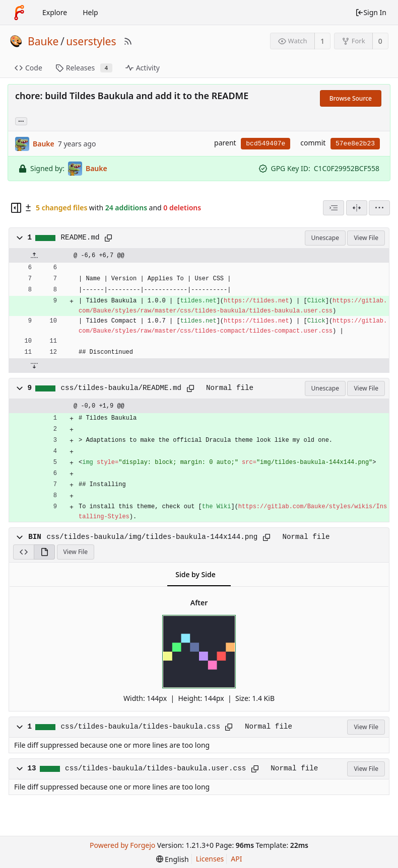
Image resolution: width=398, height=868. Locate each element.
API (236, 859)
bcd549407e (266, 144)
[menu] (379, 208)
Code (28, 68)
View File (366, 238)
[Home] (19, 13)
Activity (143, 68)
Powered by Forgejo (122, 845)
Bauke (43, 41)
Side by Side (195, 574)
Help (90, 12)
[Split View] (357, 208)
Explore (55, 12)
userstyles (91, 41)
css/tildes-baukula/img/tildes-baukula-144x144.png (152, 537)
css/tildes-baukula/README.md (121, 388)
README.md (80, 238)
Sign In (371, 12)
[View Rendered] (44, 552)
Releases (84, 68)
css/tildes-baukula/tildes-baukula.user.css (155, 768)
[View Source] (23, 552)
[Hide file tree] (16, 208)
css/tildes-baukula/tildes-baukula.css (141, 727)
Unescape (325, 238)
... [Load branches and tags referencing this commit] (21, 121)
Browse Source (351, 98)
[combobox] (334, 208)
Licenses (210, 859)
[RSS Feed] (128, 41)
